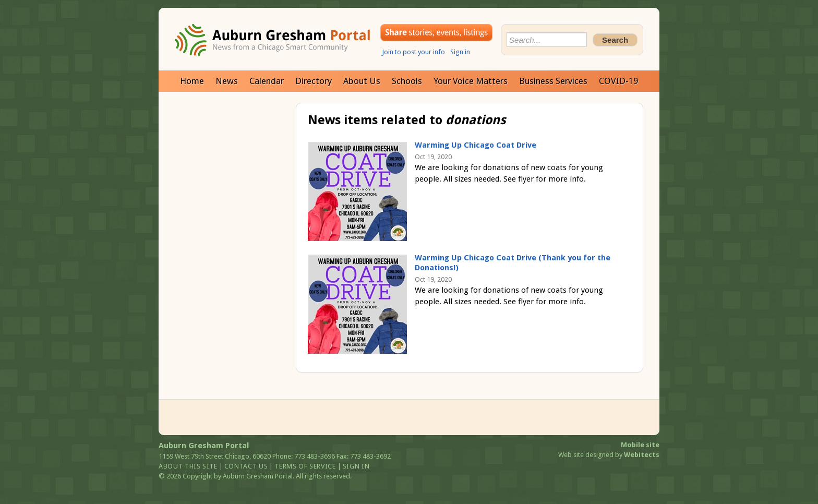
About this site (188, 466)
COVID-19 (618, 81)
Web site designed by (609, 455)
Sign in (460, 52)
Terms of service (305, 466)
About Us (362, 81)
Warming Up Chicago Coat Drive (476, 145)
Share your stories (436, 33)
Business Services (553, 81)
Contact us (246, 466)
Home (192, 81)
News (227, 81)
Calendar (267, 81)
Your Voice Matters (471, 81)
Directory (314, 81)
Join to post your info (413, 52)
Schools (407, 81)
